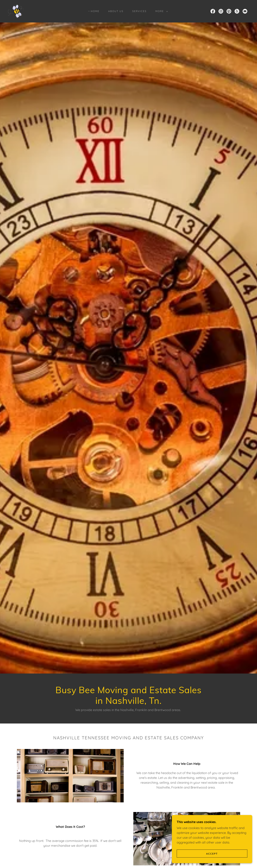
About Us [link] (116, 11)
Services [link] (139, 11)
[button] (161, 11)
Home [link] (95, 11)
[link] (16, 11)
